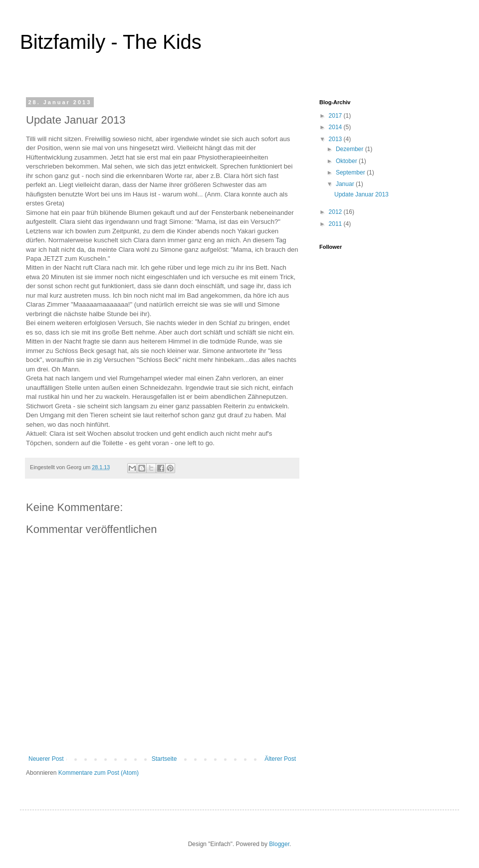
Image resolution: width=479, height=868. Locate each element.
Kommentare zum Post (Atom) (99, 773)
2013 (336, 139)
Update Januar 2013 (361, 194)
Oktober (347, 161)
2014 (336, 127)
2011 (336, 224)
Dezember (351, 149)
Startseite (164, 759)
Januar (346, 184)
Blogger (279, 844)
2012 (336, 212)
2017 (336, 116)
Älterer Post (280, 759)
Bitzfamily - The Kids (111, 42)
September (351, 173)
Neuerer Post (46, 759)
